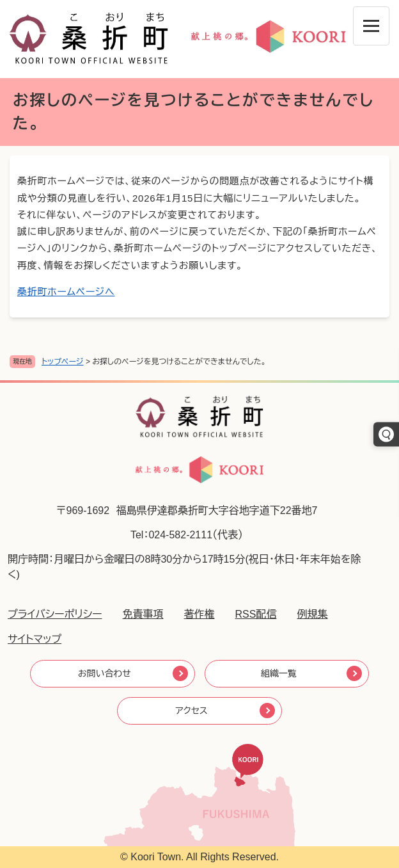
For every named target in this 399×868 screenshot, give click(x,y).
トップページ (63, 362)
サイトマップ (35, 639)
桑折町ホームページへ (66, 292)
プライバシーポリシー (55, 614)
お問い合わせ (105, 673)
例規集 (312, 614)
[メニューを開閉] (371, 26)
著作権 (199, 614)
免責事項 (143, 614)
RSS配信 (256, 614)
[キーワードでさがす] (386, 434)
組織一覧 (279, 673)
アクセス (192, 711)
